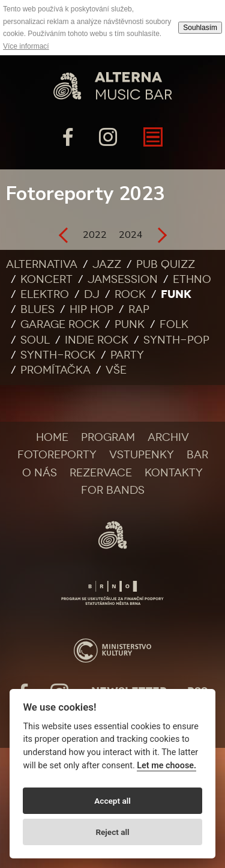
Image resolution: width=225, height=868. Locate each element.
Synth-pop (176, 340)
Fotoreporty (57, 455)
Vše (116, 370)
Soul (35, 340)
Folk (174, 324)
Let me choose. (166, 766)
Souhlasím (200, 28)
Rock (130, 294)
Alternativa (42, 264)
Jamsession (123, 279)
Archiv (168, 437)
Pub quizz (166, 264)
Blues (37, 309)
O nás (40, 473)
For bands (113, 490)
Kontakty (174, 473)
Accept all (112, 801)
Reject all (112, 832)
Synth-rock (58, 355)
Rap (139, 309)
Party (127, 355)
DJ (92, 294)
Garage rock (60, 324)
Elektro (45, 294)
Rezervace (101, 473)
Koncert (46, 279)
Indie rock (97, 340)
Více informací (26, 46)
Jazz (107, 264)
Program (108, 437)
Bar (197, 455)
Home (52, 437)
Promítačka (55, 370)
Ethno (192, 279)
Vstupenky (142, 455)
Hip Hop (91, 309)
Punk (130, 324)
